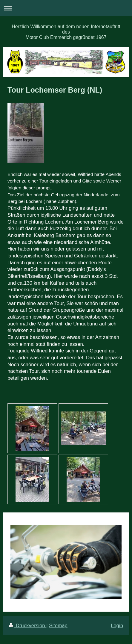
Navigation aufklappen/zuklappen (66, 8)
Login (117, 626)
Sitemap (58, 626)
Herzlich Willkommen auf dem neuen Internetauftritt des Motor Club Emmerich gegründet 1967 (66, 32)
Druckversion (28, 626)
